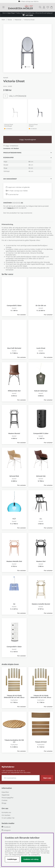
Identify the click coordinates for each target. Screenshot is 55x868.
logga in (11, 208)
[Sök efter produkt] (40, 7)
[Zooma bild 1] (27, 48)
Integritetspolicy (18, 855)
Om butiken (6, 815)
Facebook (7, 827)
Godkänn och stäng (31, 859)
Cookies (4, 800)
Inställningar (12, 859)
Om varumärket (10, 179)
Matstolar (18, 20)
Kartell (6, 78)
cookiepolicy (35, 855)
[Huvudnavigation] (3, 7)
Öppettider (6, 795)
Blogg (4, 803)
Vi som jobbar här (8, 818)
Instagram (7, 830)
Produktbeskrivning (12, 153)
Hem (3, 20)
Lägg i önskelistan (11, 146)
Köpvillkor (5, 792)
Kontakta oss (6, 812)
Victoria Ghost (29, 20)
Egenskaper (8, 158)
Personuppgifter (8, 798)
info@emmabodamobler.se (39, 237)
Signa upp (47, 778)
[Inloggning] (44, 7)
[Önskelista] (48, 7)
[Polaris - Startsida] (21, 7)
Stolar (10, 20)
